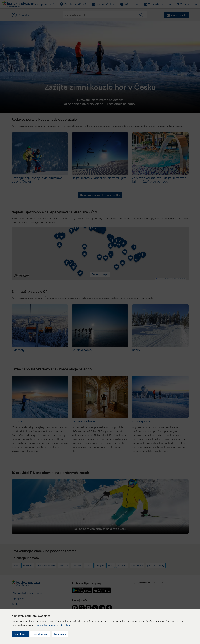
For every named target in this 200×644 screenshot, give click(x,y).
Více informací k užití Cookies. (54, 625)
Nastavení (60, 634)
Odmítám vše (40, 634)
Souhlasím (20, 634)
